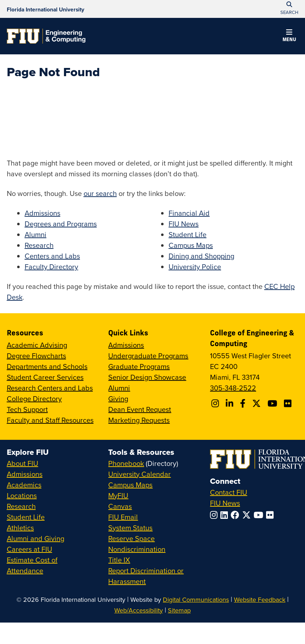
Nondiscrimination (137, 549)
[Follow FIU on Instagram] (215, 515)
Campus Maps (191, 245)
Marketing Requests (139, 420)
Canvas (120, 506)
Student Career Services (45, 377)
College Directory (34, 399)
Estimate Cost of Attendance (32, 565)
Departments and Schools (47, 366)
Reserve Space (131, 538)
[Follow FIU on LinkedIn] (226, 515)
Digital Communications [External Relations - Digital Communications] (196, 599)
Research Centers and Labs (50, 388)
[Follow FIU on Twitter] (248, 515)
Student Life (187, 234)
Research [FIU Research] (21, 506)
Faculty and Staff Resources (50, 420)
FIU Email (123, 517)
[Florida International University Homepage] (46, 9)
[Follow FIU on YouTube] (260, 515)
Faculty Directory (51, 267)
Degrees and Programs (61, 224)
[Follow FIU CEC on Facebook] (244, 403)
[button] (289, 36)
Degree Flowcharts (36, 356)
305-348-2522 (233, 388)
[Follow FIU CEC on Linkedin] (231, 403)
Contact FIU (229, 492)
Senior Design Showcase (147, 377)
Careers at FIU (29, 549)
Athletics (20, 528)
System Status (130, 528)
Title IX (119, 560)
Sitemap (179, 610)
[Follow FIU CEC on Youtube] (273, 403)
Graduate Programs (139, 366)
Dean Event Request (140, 409)
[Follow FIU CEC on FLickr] (289, 403)
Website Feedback (260, 599)
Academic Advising (37, 345)
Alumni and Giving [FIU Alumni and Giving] (36, 538)
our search (100, 193)
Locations (22, 495)
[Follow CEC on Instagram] (216, 403)
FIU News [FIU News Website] (225, 503)
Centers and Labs (52, 256)
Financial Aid (189, 213)
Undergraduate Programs (148, 356)
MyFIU (118, 495)
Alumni (36, 234)
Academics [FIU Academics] (24, 485)
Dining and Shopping (201, 256)
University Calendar (139, 474)
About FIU (22, 463)
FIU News (184, 224)
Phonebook (126, 463)
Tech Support (27, 409)
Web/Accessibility (139, 610)
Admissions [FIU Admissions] (25, 474)
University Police (195, 267)
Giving (118, 399)
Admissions (42, 213)
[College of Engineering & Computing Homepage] (46, 36)
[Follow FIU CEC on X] (257, 403)
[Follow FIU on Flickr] (271, 515)
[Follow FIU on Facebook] (236, 515)
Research (39, 245)
